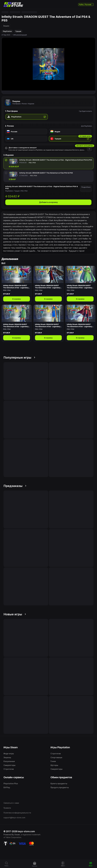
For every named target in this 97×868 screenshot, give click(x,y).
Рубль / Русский (86, 5)
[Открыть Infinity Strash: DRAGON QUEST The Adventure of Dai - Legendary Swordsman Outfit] (48, 284)
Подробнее (86, 187)
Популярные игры (19, 357)
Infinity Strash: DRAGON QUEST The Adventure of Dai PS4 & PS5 (46, 173)
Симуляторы (9, 765)
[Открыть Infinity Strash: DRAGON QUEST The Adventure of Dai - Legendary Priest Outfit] (48, 323)
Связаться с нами (11, 803)
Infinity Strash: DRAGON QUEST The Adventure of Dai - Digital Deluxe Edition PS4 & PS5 (56, 160)
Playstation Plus (11, 783)
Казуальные (9, 761)
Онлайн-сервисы (14, 777)
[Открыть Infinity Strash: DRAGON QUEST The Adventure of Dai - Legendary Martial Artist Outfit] (17, 323)
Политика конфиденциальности (17, 813)
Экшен (6, 26)
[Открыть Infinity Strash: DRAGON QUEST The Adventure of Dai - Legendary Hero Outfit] (17, 284)
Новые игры (15, 614)
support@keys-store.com (14, 818)
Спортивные (56, 757)
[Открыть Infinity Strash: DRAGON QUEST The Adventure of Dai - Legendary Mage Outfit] (80, 284)
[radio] (27, 117)
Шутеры (54, 765)
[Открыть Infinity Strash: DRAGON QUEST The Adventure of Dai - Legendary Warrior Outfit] (80, 323)
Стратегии (9, 769)
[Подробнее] (89, 149)
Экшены (7, 757)
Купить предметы (59, 783)
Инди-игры (9, 754)
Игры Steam (11, 747)
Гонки (53, 761)
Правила (7, 808)
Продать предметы (60, 787)
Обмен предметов (61, 777)
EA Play (7, 787)
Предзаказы (15, 486)
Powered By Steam (12, 835)
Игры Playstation (60, 747)
